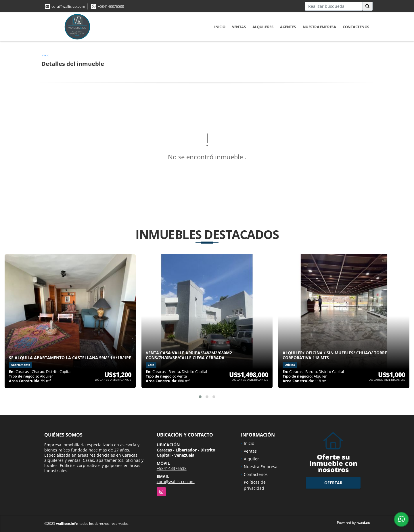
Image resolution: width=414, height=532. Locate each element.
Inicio (220, 27)
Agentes (288, 27)
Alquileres (263, 27)
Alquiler (251, 459)
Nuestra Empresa (319, 27)
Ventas (239, 27)
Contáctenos (356, 27)
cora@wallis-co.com (68, 6)
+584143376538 (111, 6)
